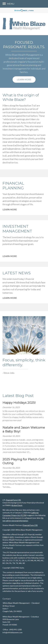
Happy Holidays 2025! (19, 403)
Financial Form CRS (13, 500)
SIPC (12, 537)
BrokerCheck (17, 505)
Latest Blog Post (18, 396)
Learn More (24, 80)
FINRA (5, 537)
